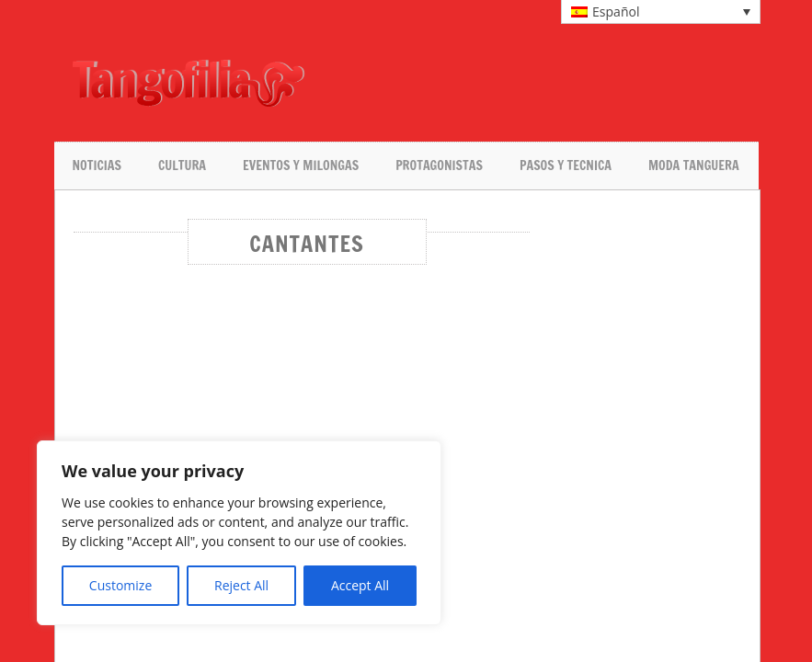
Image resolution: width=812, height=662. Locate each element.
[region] (239, 533)
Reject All (241, 585)
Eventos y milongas (301, 165)
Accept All (360, 585)
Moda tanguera (694, 165)
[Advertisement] (525, 83)
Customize (120, 585)
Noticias (97, 165)
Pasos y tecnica (566, 165)
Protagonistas (439, 165)
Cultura (182, 165)
